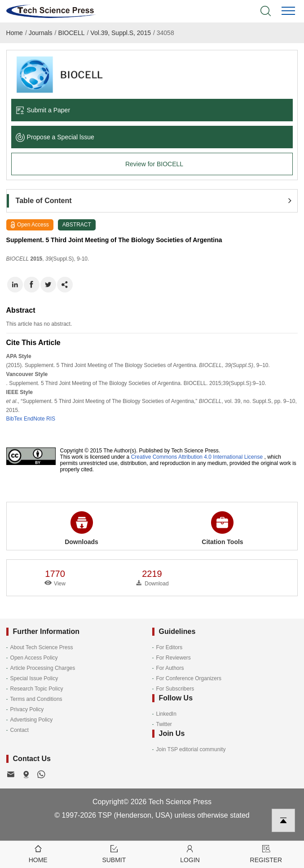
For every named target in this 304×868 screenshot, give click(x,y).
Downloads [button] (82, 528)
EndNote (34, 419)
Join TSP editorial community (191, 749)
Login (190, 853)
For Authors (170, 668)
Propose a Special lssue (55, 137)
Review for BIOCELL (154, 164)
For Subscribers (175, 689)
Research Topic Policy (37, 689)
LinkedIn (166, 714)
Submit (114, 853)
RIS (51, 419)
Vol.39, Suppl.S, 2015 (121, 33)
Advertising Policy (32, 720)
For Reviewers (174, 658)
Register (266, 853)
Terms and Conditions (36, 699)
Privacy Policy (27, 709)
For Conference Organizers (189, 678)
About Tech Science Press (42, 647)
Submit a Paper (43, 110)
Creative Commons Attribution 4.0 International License (197, 457)
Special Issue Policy (34, 678)
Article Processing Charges (43, 668)
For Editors (170, 647)
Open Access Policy (34, 658)
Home (15, 33)
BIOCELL (71, 33)
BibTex (14, 419)
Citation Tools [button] (222, 528)
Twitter (164, 724)
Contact (20, 730)
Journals (41, 33)
